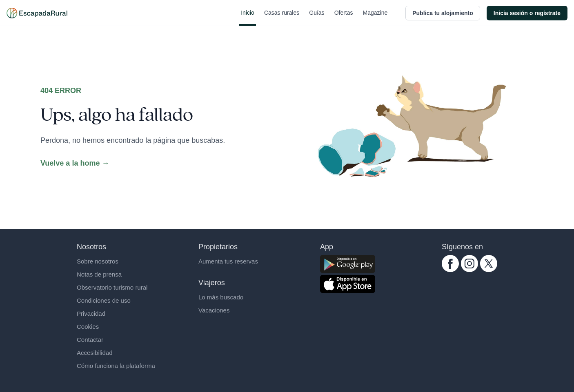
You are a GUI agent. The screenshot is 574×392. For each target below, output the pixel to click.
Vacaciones (214, 310)
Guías (317, 18)
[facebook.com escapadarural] (450, 264)
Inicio (248, 18)
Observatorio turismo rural (112, 287)
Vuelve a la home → (75, 163)
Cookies (88, 327)
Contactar (90, 340)
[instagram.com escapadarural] (469, 264)
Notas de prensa (99, 274)
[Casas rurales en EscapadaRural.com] (37, 13)
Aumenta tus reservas (228, 261)
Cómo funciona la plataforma (116, 366)
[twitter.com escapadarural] (489, 264)
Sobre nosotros (98, 261)
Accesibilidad (95, 353)
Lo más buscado (221, 297)
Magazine (375, 18)
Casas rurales (282, 18)
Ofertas (344, 18)
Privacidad (91, 313)
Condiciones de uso (104, 300)
